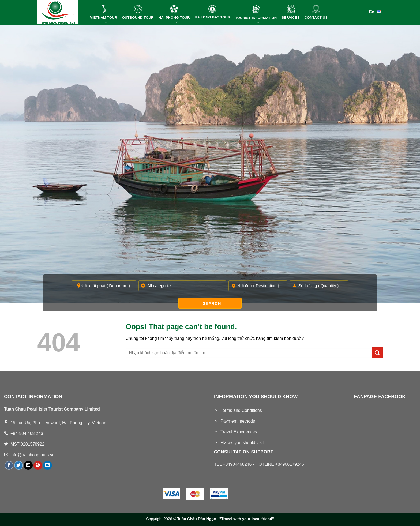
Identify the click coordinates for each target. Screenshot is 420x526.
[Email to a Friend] (28, 465)
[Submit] (377, 353)
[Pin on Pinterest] (38, 465)
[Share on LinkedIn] (48, 465)
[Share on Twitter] (19, 465)
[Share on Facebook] (9, 465)
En (376, 12)
